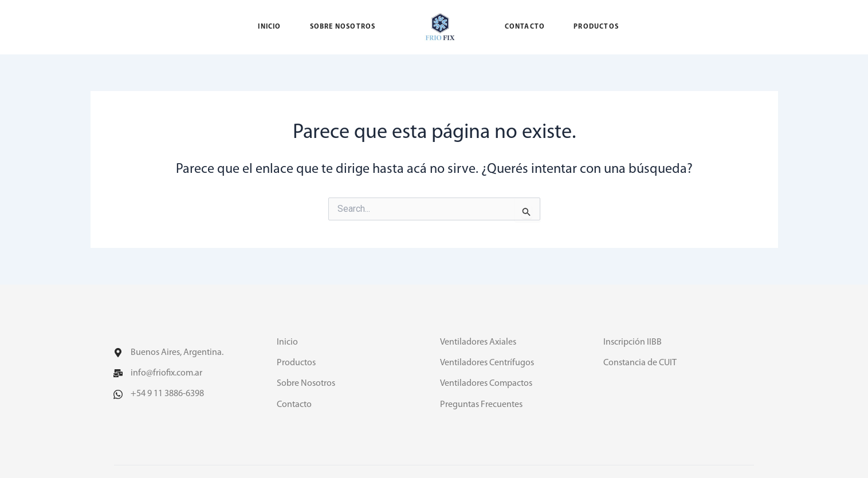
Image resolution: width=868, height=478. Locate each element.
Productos (596, 27)
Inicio (269, 27)
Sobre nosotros (343, 27)
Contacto (525, 27)
